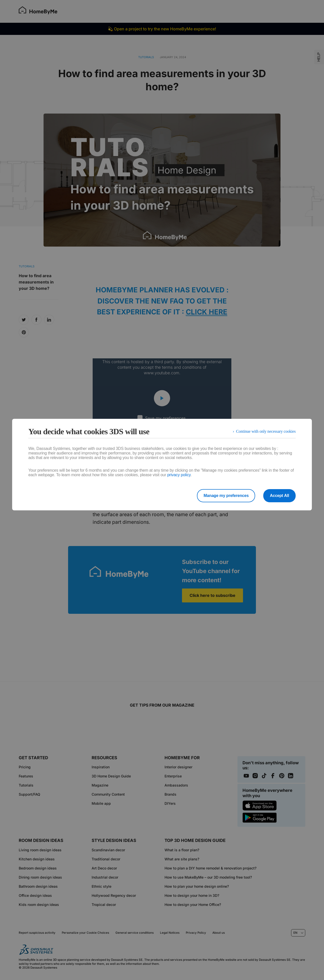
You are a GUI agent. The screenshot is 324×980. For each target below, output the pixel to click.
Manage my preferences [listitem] (226, 496)
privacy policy (179, 475)
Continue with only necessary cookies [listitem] (266, 431)
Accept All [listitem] (279, 496)
